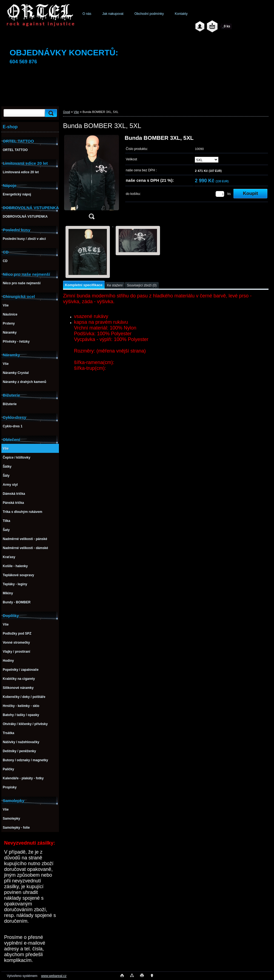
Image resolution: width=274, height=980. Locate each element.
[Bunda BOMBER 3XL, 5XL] (92, 179)
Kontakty (181, 14)
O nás (87, 14)
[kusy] (220, 194)
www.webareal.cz (54, 976)
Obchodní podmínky (149, 14)
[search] (50, 113)
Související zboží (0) (142, 285)
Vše (76, 112)
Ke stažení (115, 285)
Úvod (67, 112)
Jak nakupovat (113, 14)
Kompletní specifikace (84, 285)
